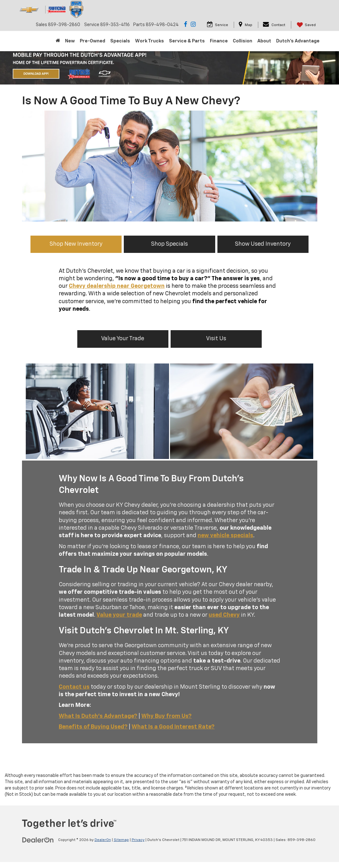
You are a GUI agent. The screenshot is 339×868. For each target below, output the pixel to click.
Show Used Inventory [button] (260, 244)
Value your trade (119, 615)
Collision (243, 41)
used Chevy (224, 615)
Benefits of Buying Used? (93, 727)
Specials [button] (120, 41)
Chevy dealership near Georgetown (117, 286)
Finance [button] (219, 41)
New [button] (70, 41)
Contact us (74, 687)
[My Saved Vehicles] (306, 25)
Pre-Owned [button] (93, 41)
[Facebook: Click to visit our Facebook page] (186, 25)
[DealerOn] (38, 840)
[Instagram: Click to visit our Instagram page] (193, 25)
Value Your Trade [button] (124, 339)
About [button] (264, 41)
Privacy (138, 840)
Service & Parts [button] (187, 41)
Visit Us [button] (215, 339)
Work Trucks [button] (150, 41)
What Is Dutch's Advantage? (98, 716)
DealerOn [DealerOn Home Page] (103, 840)
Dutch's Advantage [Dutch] (298, 41)
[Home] (58, 41)
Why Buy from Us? (167, 716)
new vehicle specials (225, 536)
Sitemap (121, 840)
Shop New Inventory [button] (79, 244)
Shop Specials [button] (169, 244)
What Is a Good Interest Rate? (173, 727)
